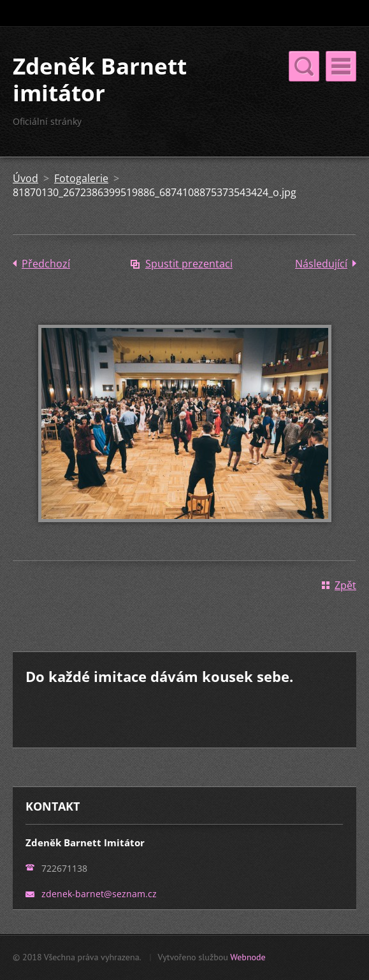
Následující (321, 264)
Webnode (248, 957)
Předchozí (46, 264)
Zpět (345, 585)
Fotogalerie (81, 178)
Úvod (25, 178)
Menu (341, 66)
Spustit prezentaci (189, 264)
